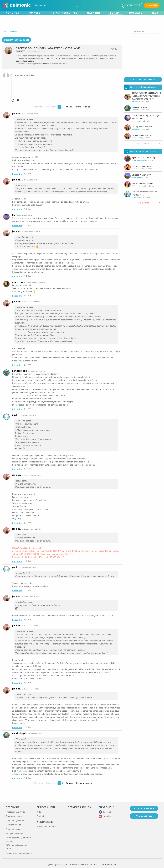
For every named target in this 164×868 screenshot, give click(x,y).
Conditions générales (15, 821)
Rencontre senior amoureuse (19, 853)
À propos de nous (14, 816)
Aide (39, 812)
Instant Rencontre (64, 13)
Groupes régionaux (14, 833)
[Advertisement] (82, 21)
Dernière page (83, 107)
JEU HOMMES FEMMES (143, 184)
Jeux (155, 13)
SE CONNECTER (132, 5)
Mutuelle (136, 13)
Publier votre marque (46, 827)
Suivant (70, 107)
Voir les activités (144, 816)
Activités (12, 13)
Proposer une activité (15, 812)
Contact (40, 816)
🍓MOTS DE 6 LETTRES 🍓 (144, 158)
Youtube (105, 816)
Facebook (105, 812)
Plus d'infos (149, 144)
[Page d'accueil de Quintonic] (17, 5)
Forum (115, 13)
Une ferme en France (142, 135)
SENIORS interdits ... (141, 107)
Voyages (34, 13)
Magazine (94, 13)
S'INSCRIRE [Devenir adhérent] (152, 5)
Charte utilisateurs (14, 829)
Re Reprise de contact (142, 127)
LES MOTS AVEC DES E (142, 166)
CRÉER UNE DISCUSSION (16, 40)
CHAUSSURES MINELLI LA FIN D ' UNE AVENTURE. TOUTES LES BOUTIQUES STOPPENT (147, 96)
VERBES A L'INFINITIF (142, 175)
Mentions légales (13, 825)
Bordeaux (13, 32)
